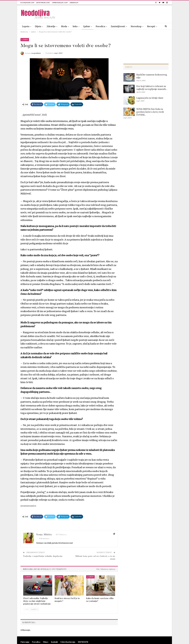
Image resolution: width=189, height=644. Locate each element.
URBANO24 (74, 3)
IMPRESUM (83, 642)
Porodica (100, 26)
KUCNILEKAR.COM (27, 3)
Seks (75, 26)
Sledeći (34, 609)
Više (149, 26)
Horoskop (136, 26)
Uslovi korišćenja (68, 642)
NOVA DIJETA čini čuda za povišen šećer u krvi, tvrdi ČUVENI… (150, 112)
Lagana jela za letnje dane (150, 98)
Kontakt (54, 642)
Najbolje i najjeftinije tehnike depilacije (43, 556)
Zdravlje (51, 26)
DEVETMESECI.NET (43, 3)
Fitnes (46, 642)
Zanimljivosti (118, 26)
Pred (27, 609)
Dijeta (38, 26)
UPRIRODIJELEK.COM (60, 3)
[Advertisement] (121, 14)
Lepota (26, 26)
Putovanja (25, 642)
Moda (64, 26)
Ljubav (87, 26)
